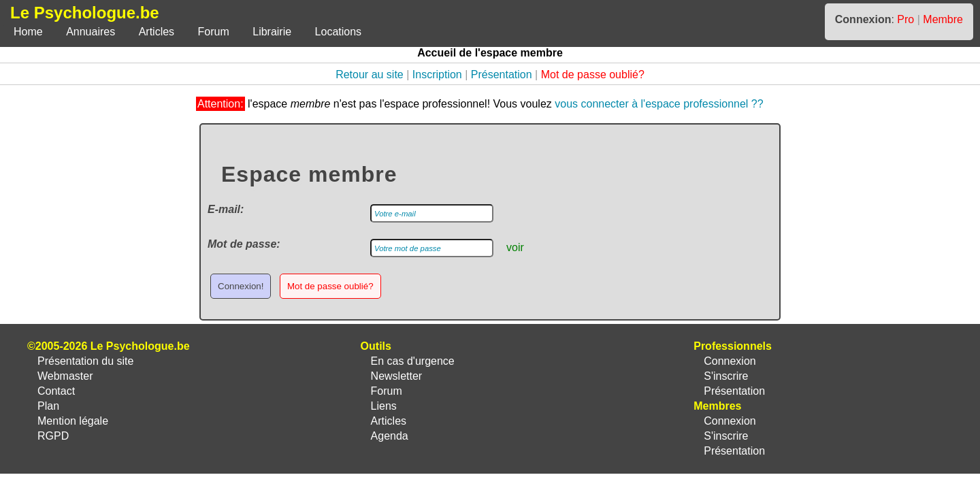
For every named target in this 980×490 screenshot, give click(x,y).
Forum (214, 32)
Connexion (730, 361)
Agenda (390, 436)
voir (515, 247)
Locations (339, 32)
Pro (905, 19)
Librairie (272, 32)
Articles (157, 32)
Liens (384, 406)
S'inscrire (726, 376)
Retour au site (370, 75)
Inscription (437, 75)
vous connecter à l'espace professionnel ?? (659, 104)
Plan (48, 406)
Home (28, 32)
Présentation (502, 75)
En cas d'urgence (413, 361)
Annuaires (91, 32)
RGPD (53, 436)
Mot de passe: (244, 244)
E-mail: (226, 209)
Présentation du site (85, 361)
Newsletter (397, 376)
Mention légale (73, 421)
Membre (943, 19)
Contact (56, 391)
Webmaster (65, 376)
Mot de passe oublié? (593, 75)
